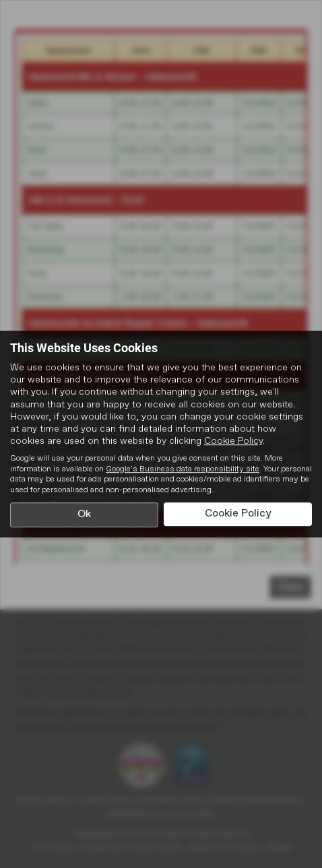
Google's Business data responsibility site (183, 469)
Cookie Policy (233, 441)
